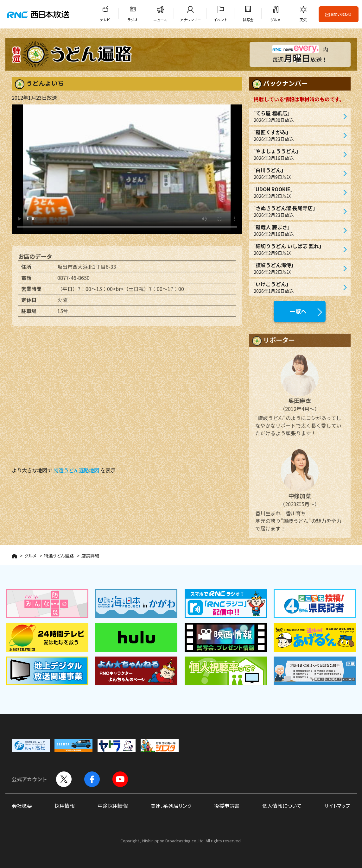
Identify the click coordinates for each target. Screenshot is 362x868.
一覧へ (298, 311)
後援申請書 (227, 806)
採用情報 (65, 806)
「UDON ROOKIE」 (297, 192)
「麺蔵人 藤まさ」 (297, 230)
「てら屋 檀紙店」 (297, 116)
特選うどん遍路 (59, 556)
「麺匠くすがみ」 (297, 135)
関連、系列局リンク (171, 806)
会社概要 (22, 806)
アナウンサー (190, 20)
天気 (303, 20)
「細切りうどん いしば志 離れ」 (297, 249)
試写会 (248, 20)
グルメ (275, 20)
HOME (14, 556)
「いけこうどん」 (297, 287)
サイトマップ (337, 806)
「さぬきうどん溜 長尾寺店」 (297, 211)
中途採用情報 (113, 806)
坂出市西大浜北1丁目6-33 (87, 271)
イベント (220, 20)
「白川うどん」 (297, 173)
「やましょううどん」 (297, 154)
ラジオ (133, 20)
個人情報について (282, 806)
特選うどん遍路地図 (76, 470)
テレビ (105, 20)
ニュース (160, 20)
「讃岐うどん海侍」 (297, 268)
